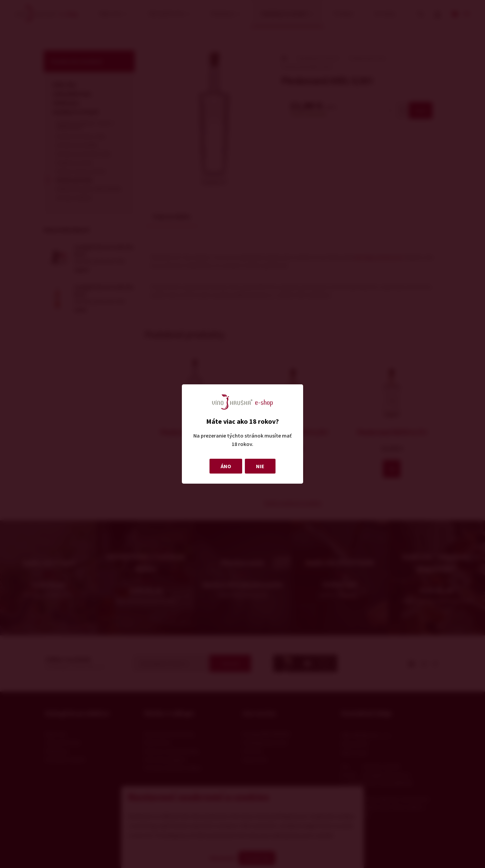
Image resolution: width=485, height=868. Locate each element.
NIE (260, 466)
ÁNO (226, 466)
